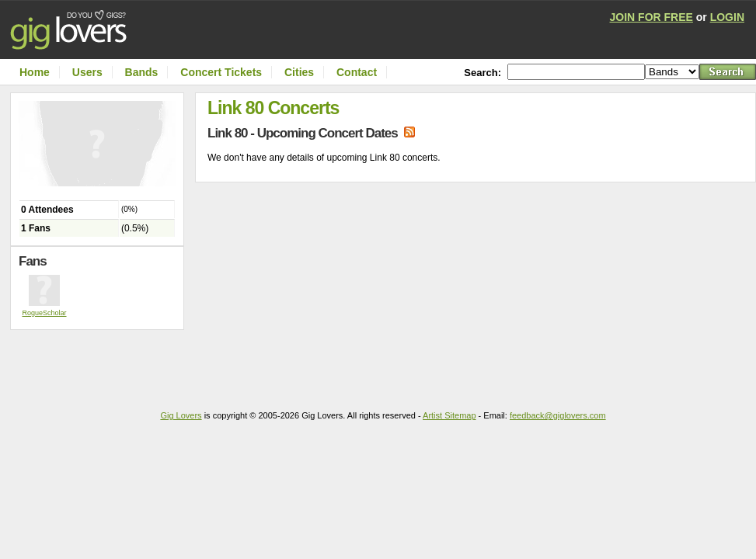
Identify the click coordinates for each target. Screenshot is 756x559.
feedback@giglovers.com (558, 415)
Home (35, 72)
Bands (142, 72)
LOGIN (727, 17)
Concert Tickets (221, 72)
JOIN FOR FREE (651, 17)
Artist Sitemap (449, 415)
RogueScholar (44, 313)
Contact (357, 72)
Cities (299, 72)
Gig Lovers (181, 415)
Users (87, 72)
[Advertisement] (101, 361)
